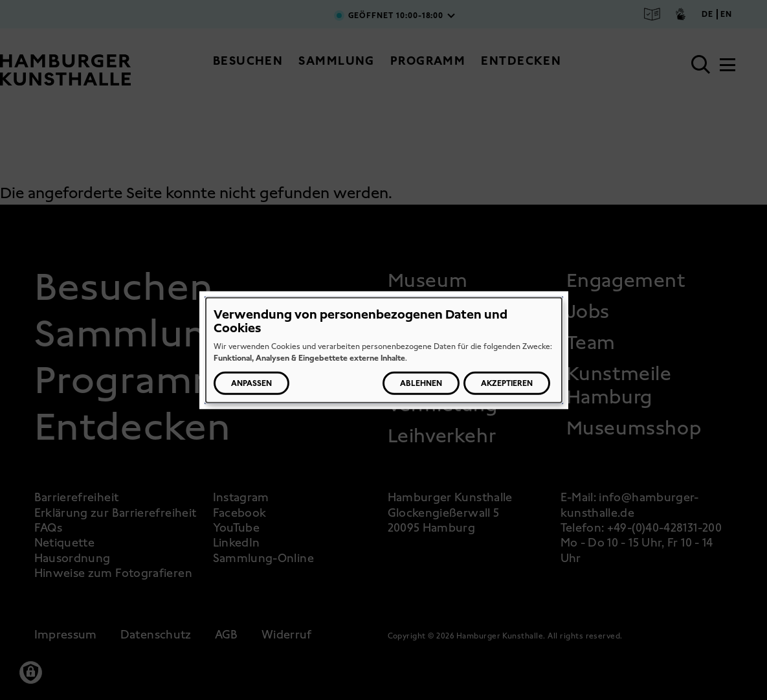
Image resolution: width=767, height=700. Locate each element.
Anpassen (251, 383)
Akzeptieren (507, 383)
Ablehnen (421, 383)
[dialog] (384, 350)
